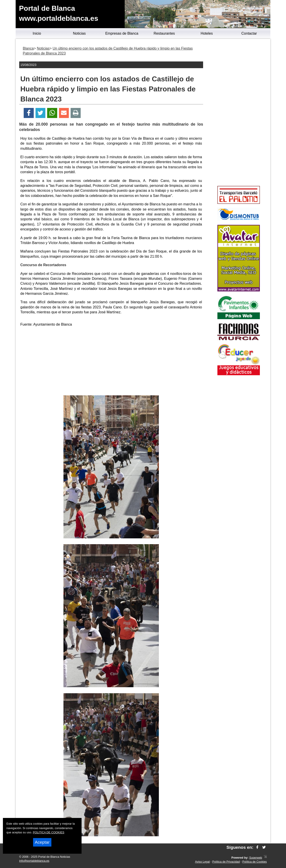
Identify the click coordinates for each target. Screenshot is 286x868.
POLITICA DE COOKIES (49, 832)
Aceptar (42, 842)
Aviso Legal (202, 862)
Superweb (256, 858)
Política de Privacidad (226, 862)
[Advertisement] (111, 362)
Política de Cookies (254, 862)
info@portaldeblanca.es (34, 861)
